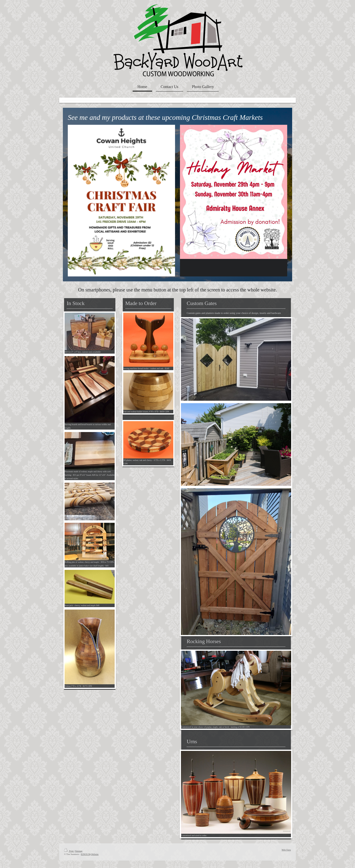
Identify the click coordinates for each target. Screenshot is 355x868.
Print (69, 851)
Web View (286, 850)
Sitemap (79, 851)
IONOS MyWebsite (90, 854)
